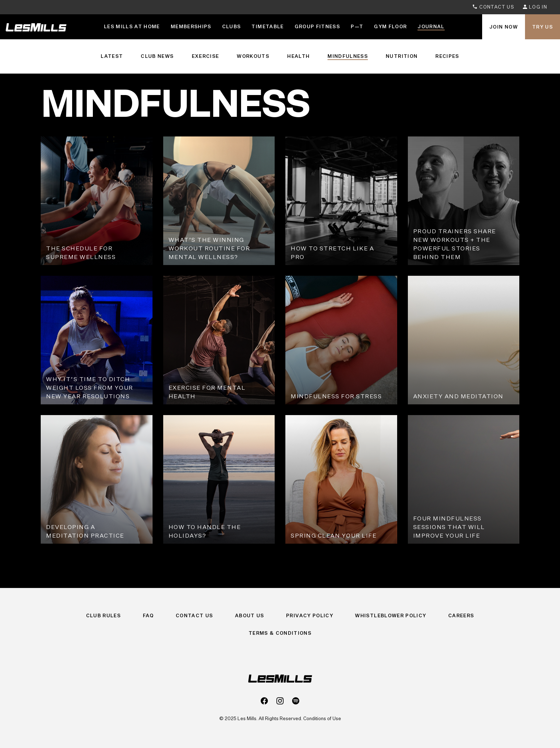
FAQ (148, 615)
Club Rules (104, 615)
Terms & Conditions (280, 633)
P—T (357, 26)
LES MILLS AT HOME (132, 26)
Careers (461, 615)
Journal (431, 26)
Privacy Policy (310, 615)
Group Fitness (317, 26)
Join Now (504, 27)
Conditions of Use (322, 718)
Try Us (542, 27)
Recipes (447, 56)
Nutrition (402, 56)
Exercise (206, 56)
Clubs (232, 26)
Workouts (253, 56)
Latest (112, 56)
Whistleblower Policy (391, 615)
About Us (250, 615)
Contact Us (493, 7)
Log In (535, 7)
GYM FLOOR (390, 26)
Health (298, 56)
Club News (157, 56)
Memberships (191, 26)
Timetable (267, 26)
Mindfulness (348, 56)
